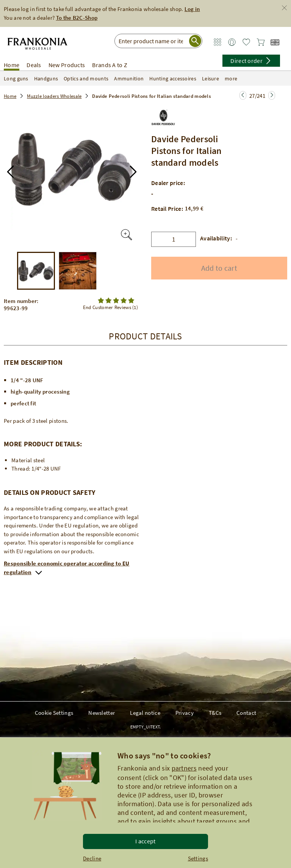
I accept (145, 841)
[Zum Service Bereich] (217, 42)
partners (184, 768)
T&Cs (215, 713)
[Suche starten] (195, 41)
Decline (92, 858)
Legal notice (145, 713)
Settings (198, 858)
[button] (10, 172)
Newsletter (102, 713)
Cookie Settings (54, 713)
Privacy (185, 713)
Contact (246, 713)
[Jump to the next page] (243, 95)
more (236, 78)
